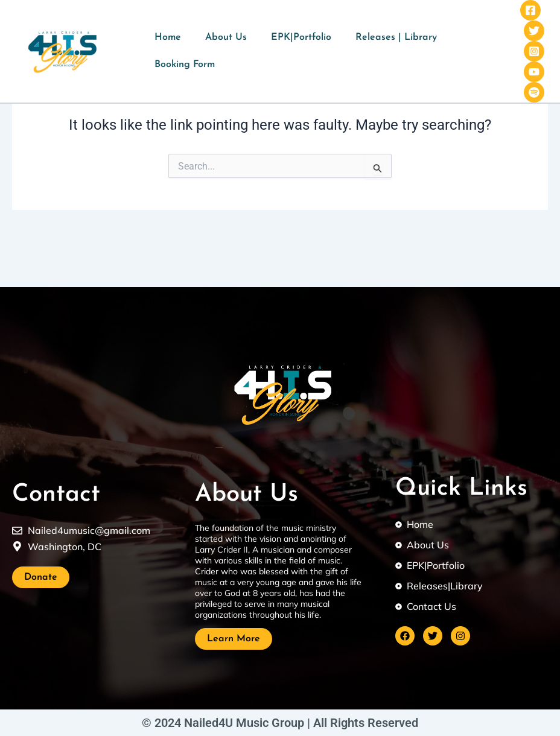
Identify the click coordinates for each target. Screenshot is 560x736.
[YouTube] (534, 72)
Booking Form (185, 65)
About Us (226, 37)
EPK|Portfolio (301, 37)
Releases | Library (396, 37)
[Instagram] (534, 51)
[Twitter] (534, 31)
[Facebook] (530, 10)
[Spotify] (534, 92)
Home (168, 37)
